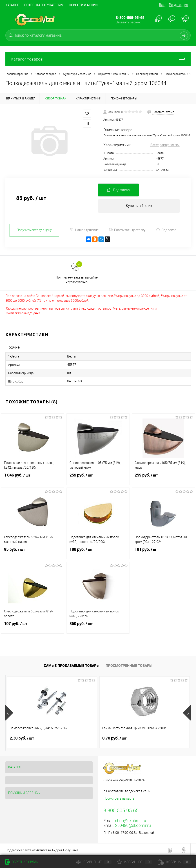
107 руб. (33, 625)
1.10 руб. (145, 737)
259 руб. (98, 477)
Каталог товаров (98, 59)
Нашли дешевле (84, 230)
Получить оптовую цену (34, 230)
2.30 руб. (22, 737)
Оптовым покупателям (44, 5)
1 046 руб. (33, 477)
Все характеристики (165, 145)
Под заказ (166, 230)
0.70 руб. (84, 737)
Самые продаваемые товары (72, 664)
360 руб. (98, 625)
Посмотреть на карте (119, 797)
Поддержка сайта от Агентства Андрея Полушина (42, 849)
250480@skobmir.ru (133, 824)
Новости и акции (83, 5)
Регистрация (178, 5)
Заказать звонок (128, 22)
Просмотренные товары (129, 664)
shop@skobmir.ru (131, 819)
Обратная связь (22, 862)
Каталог (12, 5)
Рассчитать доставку (127, 230)
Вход (163, 5)
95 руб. (33, 551)
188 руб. (98, 551)
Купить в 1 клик (139, 206)
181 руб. (163, 551)
